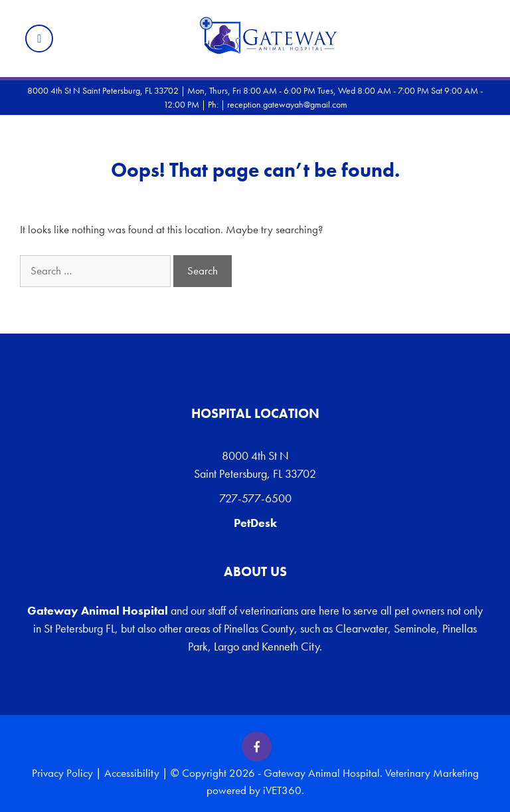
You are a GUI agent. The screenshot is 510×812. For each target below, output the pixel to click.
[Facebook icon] (257, 747)
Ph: (214, 104)
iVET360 (282, 790)
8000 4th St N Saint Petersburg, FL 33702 (255, 464)
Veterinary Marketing (432, 773)
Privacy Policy (62, 773)
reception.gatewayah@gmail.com (287, 104)
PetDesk (255, 523)
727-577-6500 (255, 498)
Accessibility (132, 773)
